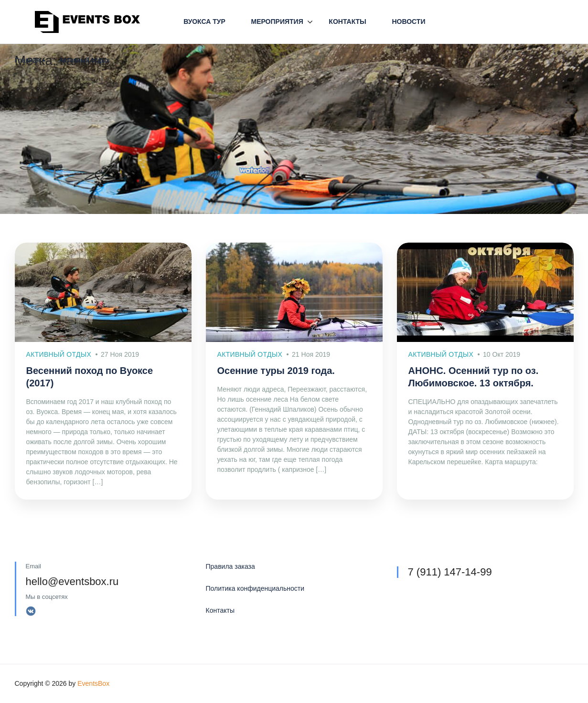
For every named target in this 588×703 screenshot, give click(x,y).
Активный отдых (84, 60)
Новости (408, 21)
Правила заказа (230, 566)
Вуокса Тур (204, 21)
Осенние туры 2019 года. (276, 371)
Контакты (347, 21)
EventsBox (93, 683)
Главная (27, 60)
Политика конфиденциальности (255, 588)
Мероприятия (277, 21)
